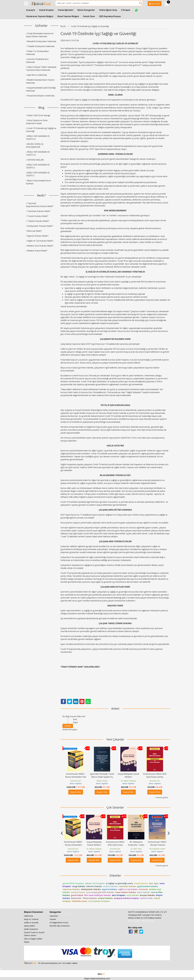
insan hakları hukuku (126, 892)
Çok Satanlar (115, 807)
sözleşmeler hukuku (91, 889)
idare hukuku (144, 892)
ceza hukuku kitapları (99, 901)
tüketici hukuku (94, 886)
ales (151, 883)
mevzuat (143, 889)
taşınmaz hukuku (71, 889)
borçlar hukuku (147, 895)
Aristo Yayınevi (76, 783)
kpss (156, 883)
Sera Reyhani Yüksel (157, 849)
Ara (141, 3)
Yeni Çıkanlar (115, 739)
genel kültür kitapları (73, 883)
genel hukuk (77, 895)
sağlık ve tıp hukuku (128, 889)
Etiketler (115, 875)
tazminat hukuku (128, 886)
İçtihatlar (41, 25)
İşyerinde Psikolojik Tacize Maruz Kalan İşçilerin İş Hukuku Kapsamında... (102, 777)
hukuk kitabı (146, 898)
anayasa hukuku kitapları (127, 898)
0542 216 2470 (134, 921)
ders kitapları (119, 895)
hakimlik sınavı (80, 901)
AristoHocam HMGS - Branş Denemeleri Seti (73, 845)
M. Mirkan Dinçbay (128, 781)
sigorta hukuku (109, 889)
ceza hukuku (133, 895)
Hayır (75, 722)
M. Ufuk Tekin (136, 849)
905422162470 (148, 921)
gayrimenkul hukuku (148, 886)
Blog (41, 107)
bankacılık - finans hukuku (84, 898)
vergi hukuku (79, 886)
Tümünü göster (162, 797)
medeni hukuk (78, 892)
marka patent (141, 883)
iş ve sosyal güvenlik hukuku (100, 892)
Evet (75, 719)
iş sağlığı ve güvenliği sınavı (119, 883)
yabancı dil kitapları (95, 883)
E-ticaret (93, 974)
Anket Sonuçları (70, 729)
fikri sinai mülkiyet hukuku (98, 895)
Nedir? (41, 195)
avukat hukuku (105, 898)
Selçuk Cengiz (102, 781)
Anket (115, 708)
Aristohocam (76, 781)
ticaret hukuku (110, 886)
